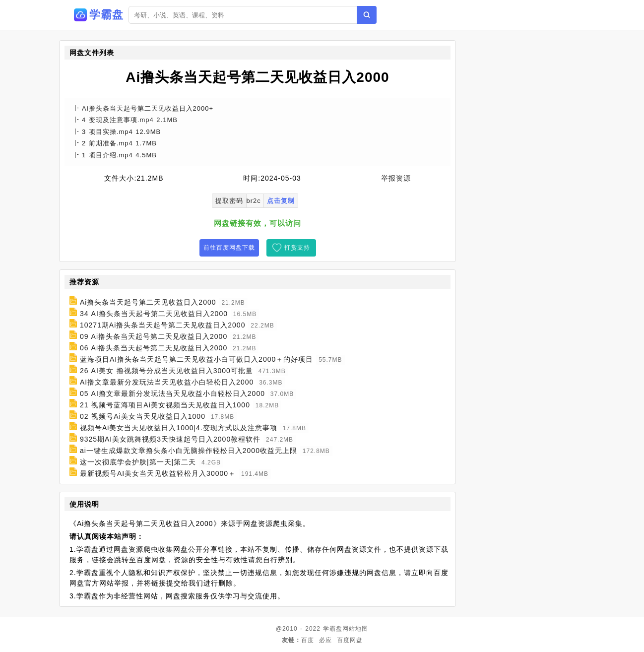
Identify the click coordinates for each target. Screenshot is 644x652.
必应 (325, 640)
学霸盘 (333, 629)
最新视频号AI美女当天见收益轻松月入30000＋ (158, 473)
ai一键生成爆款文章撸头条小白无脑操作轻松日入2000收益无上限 (189, 451)
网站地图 (355, 629)
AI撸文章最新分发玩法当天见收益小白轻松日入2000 (167, 382)
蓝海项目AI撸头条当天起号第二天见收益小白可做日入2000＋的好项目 (196, 359)
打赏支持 (297, 248)
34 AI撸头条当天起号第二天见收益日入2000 (154, 314)
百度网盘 (350, 640)
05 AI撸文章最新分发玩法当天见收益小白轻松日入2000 (172, 393)
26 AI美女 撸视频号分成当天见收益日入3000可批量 (166, 371)
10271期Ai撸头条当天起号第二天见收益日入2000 (163, 325)
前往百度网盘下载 (229, 248)
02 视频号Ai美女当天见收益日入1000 (143, 416)
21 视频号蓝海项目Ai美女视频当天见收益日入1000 (165, 405)
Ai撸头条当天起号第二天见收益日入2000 (148, 302)
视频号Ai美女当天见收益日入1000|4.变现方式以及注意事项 (179, 428)
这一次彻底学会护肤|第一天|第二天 (138, 462)
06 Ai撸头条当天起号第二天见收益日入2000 (154, 348)
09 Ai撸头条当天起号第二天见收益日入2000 (154, 336)
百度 (308, 640)
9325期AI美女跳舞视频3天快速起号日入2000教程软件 (170, 439)
